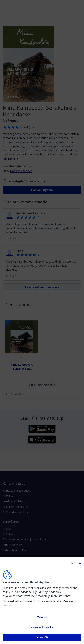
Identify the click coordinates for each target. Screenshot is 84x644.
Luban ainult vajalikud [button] (42, 627)
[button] (75, 563)
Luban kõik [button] (42, 637)
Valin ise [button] (42, 617)
